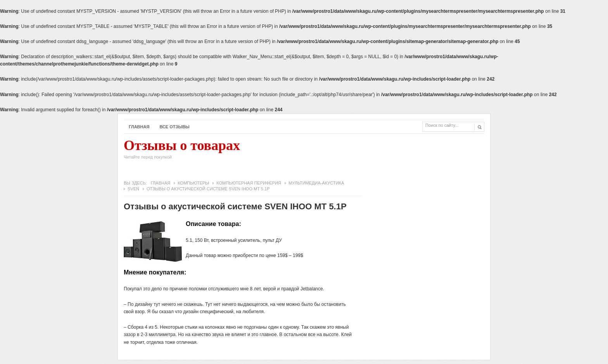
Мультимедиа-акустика (316, 183)
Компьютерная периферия (249, 183)
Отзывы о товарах (182, 151)
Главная (139, 127)
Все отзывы (174, 127)
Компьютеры (193, 183)
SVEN (133, 189)
